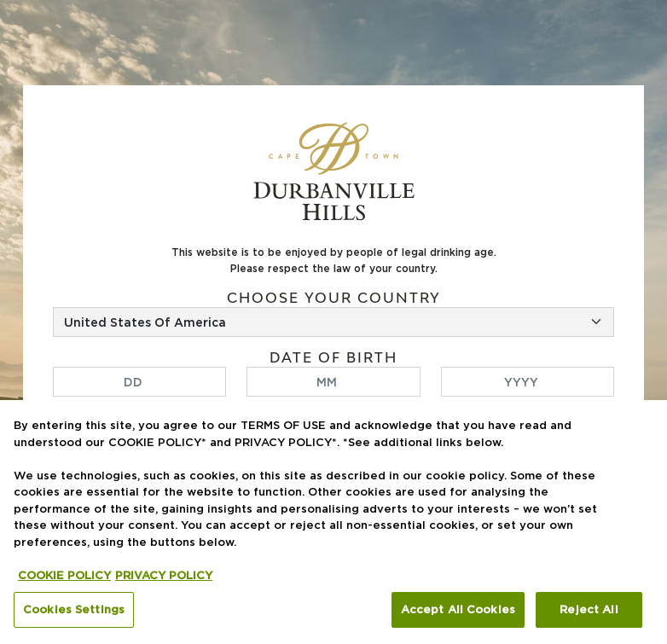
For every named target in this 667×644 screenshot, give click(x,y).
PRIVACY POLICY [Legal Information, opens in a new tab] (164, 575)
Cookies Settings (74, 609)
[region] (333, 522)
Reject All (589, 609)
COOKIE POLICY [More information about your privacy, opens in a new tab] (64, 575)
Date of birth (333, 358)
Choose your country (334, 298)
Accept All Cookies (458, 609)
